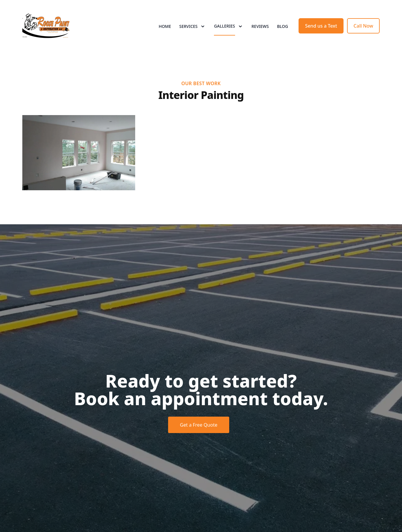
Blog (283, 26)
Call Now (363, 26)
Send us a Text (321, 26)
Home (165, 26)
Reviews (260, 26)
